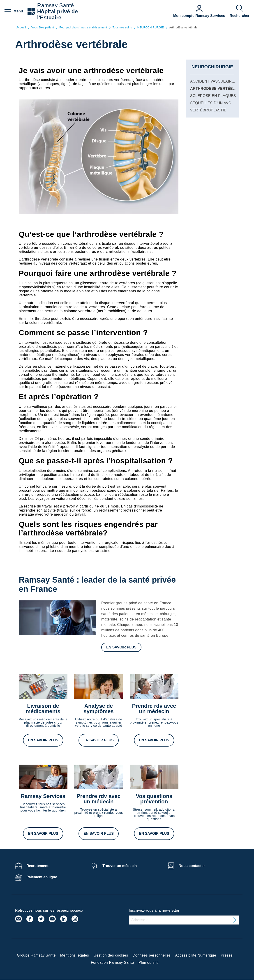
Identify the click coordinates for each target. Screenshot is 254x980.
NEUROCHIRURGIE (151, 28)
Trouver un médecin (120, 866)
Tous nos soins (122, 28)
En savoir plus (121, 647)
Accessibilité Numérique (196, 955)
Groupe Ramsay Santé (36, 955)
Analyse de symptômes (98, 709)
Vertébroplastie (208, 110)
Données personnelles (152, 955)
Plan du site (149, 963)
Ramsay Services (43, 796)
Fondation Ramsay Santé (112, 963)
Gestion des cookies (111, 955)
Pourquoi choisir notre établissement (83, 28)
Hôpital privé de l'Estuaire (58, 14)
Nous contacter (192, 866)
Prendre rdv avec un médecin (154, 709)
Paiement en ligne (42, 877)
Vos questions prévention (154, 799)
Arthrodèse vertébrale (217, 89)
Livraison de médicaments (43, 709)
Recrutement (37, 866)
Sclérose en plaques (213, 96)
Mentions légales (75, 955)
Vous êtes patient (43, 28)
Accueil (21, 28)
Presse (227, 955)
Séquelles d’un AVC (211, 103)
